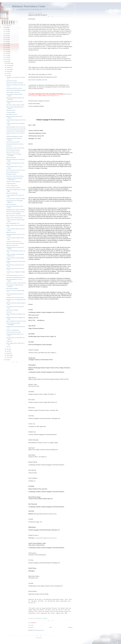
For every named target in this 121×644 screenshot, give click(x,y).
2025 (6, 30)
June (8, 75)
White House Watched (11, 110)
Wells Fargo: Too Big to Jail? (12, 245)
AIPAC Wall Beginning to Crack (13, 223)
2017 (6, 46)
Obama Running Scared (11, 157)
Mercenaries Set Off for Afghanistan (14, 214)
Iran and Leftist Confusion (11, 81)
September (9, 69)
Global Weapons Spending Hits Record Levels (16, 277)
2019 (6, 42)
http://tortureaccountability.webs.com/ (38, 80)
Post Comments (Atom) (39, 630)
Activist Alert (9, 146)
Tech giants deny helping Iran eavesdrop (14, 136)
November (9, 65)
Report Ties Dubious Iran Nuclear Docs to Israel (16, 321)
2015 (6, 50)
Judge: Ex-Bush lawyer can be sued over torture (16, 216)
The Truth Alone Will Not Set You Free (14, 88)
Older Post (70, 627)
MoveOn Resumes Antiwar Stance (13, 150)
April (8, 351)
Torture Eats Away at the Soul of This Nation (15, 148)
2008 (6, 360)
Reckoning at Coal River (11, 174)
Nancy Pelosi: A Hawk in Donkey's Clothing (15, 105)
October (8, 67)
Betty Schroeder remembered (12, 288)
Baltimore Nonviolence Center (29, 6)
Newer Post (31, 627)
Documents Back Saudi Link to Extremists (15, 144)
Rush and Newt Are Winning (12, 310)
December (9, 63)
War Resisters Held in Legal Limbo (13, 182)
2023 (6, 34)
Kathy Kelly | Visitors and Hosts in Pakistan (15, 243)
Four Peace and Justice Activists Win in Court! (16, 170)
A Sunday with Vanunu (11, 184)
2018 (6, 44)
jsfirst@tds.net (34, 96)
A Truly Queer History (11, 112)
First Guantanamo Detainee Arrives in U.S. (15, 275)
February (8, 355)
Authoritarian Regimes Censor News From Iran (16, 127)
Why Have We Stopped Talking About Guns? (15, 212)
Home (51, 627)
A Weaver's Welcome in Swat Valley (13, 332)
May (8, 349)
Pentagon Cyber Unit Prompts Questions (14, 218)
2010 (6, 60)
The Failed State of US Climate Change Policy (16, 131)
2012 (6, 56)
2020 (6, 40)
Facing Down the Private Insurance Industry (15, 297)
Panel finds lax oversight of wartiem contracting (16, 283)
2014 (6, 52)
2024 (6, 32)
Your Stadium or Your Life (12, 114)
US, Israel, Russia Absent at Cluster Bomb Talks (16, 129)
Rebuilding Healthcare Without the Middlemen (16, 210)
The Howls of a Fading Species (12, 330)
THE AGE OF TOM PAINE (12, 193)
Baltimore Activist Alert (11, 232)
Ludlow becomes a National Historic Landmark (16, 90)
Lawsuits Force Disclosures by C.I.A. (14, 241)
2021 (6, 38)
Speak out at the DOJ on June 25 (13, 152)
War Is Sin (8, 347)
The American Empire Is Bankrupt (13, 188)
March (8, 353)
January (8, 357)
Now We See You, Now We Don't (13, 142)
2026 (6, 28)
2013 (6, 54)
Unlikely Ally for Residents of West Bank (15, 83)
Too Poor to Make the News (12, 186)
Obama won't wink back (11, 204)
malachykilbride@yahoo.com (53, 96)
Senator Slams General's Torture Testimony (15, 176)
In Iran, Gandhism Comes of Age (13, 92)
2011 (6, 58)
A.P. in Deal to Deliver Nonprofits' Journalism (15, 199)
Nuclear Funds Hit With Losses (12, 172)
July (7, 73)
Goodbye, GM (9, 341)
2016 (6, 48)
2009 (6, 62)
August (8, 71)
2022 (6, 36)
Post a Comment (31, 625)
